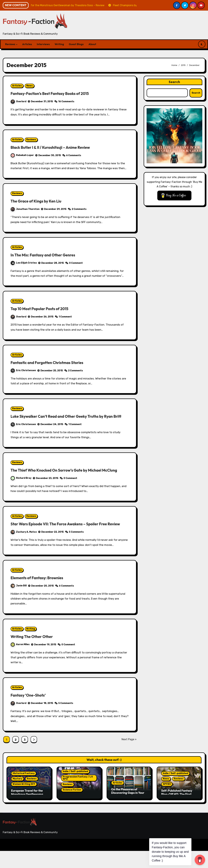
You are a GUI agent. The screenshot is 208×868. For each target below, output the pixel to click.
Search (174, 82)
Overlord (19, 102)
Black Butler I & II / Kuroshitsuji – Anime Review (57, 147)
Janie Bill (19, 603)
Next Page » (129, 756)
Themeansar (66, 862)
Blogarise (48, 862)
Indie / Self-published (75, 788)
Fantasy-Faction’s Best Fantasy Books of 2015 (56, 93)
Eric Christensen (23, 370)
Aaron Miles (20, 661)
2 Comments (79, 209)
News (29, 86)
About (92, 44)
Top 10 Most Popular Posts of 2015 (44, 308)
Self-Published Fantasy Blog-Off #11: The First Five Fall (177, 811)
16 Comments (66, 102)
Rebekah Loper (22, 155)
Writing (59, 44)
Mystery (17, 796)
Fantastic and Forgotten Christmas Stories (53, 362)
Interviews (43, 44)
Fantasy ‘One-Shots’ (31, 712)
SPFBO (167, 801)
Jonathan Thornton (25, 209)
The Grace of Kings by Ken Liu (40, 201)
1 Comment (65, 317)
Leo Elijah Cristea (24, 263)
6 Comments (74, 155)
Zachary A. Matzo (24, 549)
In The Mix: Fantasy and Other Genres (48, 255)
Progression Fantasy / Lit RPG (78, 795)
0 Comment (76, 263)
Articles (27, 44)
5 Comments (76, 549)
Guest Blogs (76, 44)
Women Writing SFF (24, 801)
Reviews (11, 44)
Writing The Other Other (35, 653)
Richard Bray (21, 490)
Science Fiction (72, 807)
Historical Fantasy (24, 790)
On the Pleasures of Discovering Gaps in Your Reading (128, 810)
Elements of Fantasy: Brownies (41, 595)
